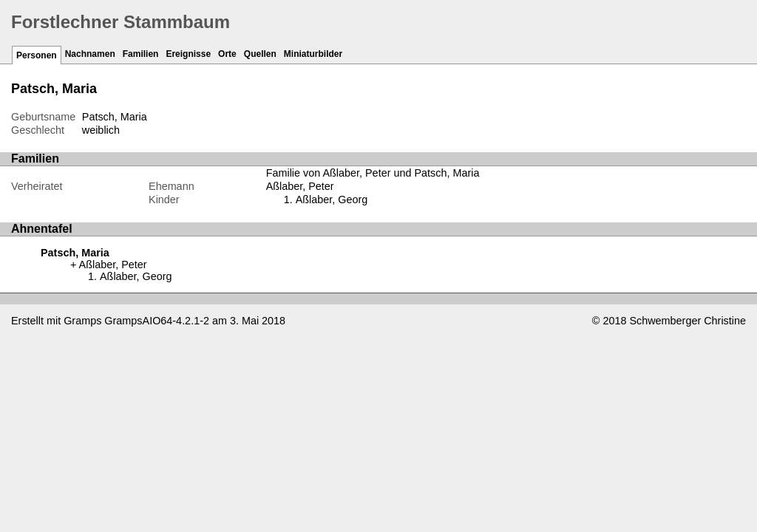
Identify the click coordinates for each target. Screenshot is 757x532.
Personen (37, 55)
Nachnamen (90, 54)
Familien (141, 54)
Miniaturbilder (313, 54)
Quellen (260, 54)
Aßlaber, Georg (332, 199)
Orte (227, 54)
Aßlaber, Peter (300, 186)
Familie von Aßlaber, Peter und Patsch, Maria (373, 173)
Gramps (82, 321)
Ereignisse (188, 54)
